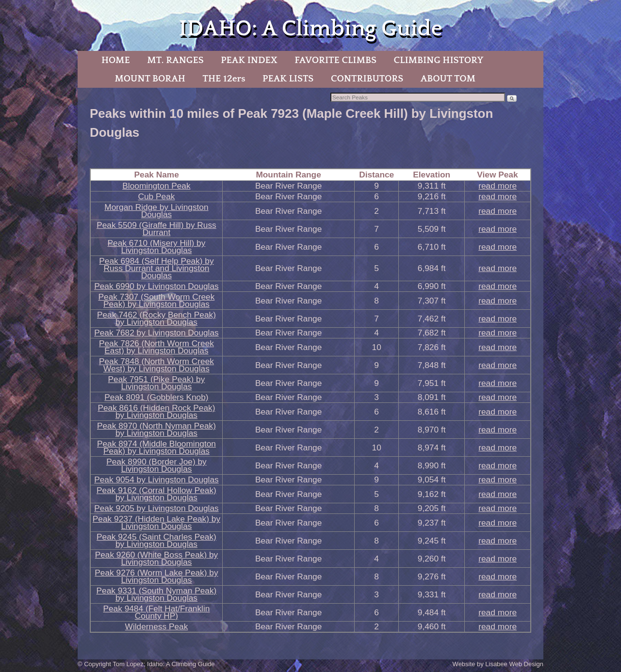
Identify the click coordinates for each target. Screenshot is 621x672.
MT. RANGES (175, 60)
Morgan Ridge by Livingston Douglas (156, 211)
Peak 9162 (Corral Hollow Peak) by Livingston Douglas (156, 494)
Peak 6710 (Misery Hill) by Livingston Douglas (157, 247)
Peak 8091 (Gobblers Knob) (156, 397)
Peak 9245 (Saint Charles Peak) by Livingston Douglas (156, 540)
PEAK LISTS (288, 79)
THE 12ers (224, 79)
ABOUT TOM (448, 79)
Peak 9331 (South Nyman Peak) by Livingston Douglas (157, 594)
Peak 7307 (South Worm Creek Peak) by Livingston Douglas (157, 300)
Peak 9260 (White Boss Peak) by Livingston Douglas (157, 558)
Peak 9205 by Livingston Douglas (156, 508)
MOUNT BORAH (150, 79)
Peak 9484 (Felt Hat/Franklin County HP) (156, 612)
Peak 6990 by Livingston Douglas (156, 286)
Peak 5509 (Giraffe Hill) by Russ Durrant (156, 229)
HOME (116, 60)
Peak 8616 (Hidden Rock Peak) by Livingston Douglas (156, 411)
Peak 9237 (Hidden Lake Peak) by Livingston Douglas (156, 522)
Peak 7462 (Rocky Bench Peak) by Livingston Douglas (156, 318)
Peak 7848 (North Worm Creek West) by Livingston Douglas (156, 365)
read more (498, 186)
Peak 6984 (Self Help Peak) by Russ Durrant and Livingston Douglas (156, 268)
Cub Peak (156, 196)
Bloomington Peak (156, 186)
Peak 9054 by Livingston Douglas (156, 480)
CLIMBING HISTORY (438, 60)
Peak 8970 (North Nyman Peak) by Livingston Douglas (156, 429)
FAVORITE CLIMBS (335, 60)
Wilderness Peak (157, 626)
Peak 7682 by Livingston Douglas (156, 333)
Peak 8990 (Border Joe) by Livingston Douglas (156, 465)
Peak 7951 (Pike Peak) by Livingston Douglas (157, 383)
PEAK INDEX (249, 60)
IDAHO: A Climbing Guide (310, 29)
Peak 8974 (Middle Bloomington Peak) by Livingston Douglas (156, 447)
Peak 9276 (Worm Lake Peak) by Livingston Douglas (156, 576)
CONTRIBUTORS (367, 79)
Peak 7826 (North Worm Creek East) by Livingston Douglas (156, 347)
